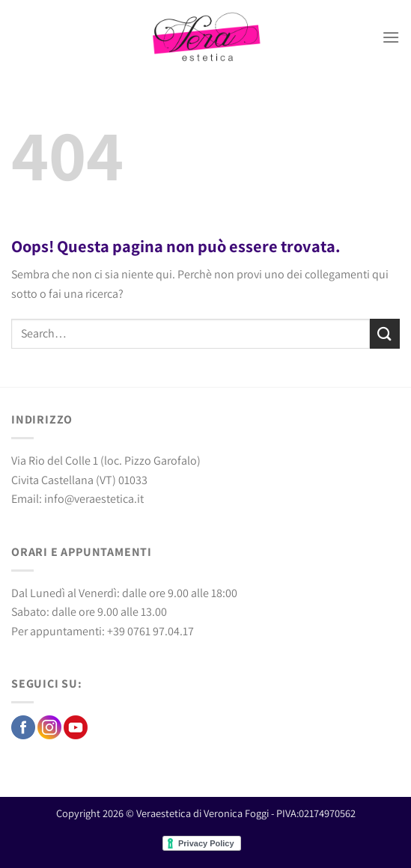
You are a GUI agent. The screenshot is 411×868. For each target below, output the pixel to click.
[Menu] (391, 37)
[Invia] (385, 333)
